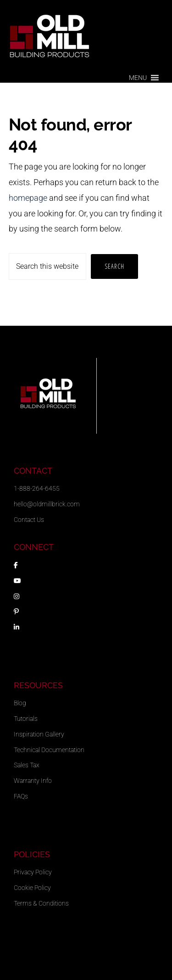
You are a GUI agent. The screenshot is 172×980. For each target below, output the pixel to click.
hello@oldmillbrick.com (47, 504)
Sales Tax (27, 765)
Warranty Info (33, 781)
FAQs (21, 796)
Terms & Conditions (41, 903)
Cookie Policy (32, 888)
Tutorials (26, 719)
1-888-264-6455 (37, 488)
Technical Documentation (49, 750)
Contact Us (29, 520)
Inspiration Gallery (39, 734)
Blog (20, 703)
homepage (28, 198)
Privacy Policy (33, 872)
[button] (138, 78)
